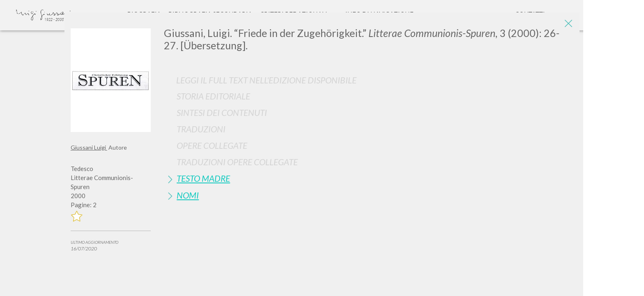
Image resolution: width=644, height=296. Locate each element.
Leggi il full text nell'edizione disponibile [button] (266, 80)
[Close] (567, 25)
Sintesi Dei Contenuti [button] (222, 112)
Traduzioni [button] (201, 129)
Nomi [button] (188, 195)
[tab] (369, 96)
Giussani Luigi (89, 147)
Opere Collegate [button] (212, 145)
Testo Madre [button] (203, 178)
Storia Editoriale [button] (213, 96)
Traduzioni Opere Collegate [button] (237, 162)
